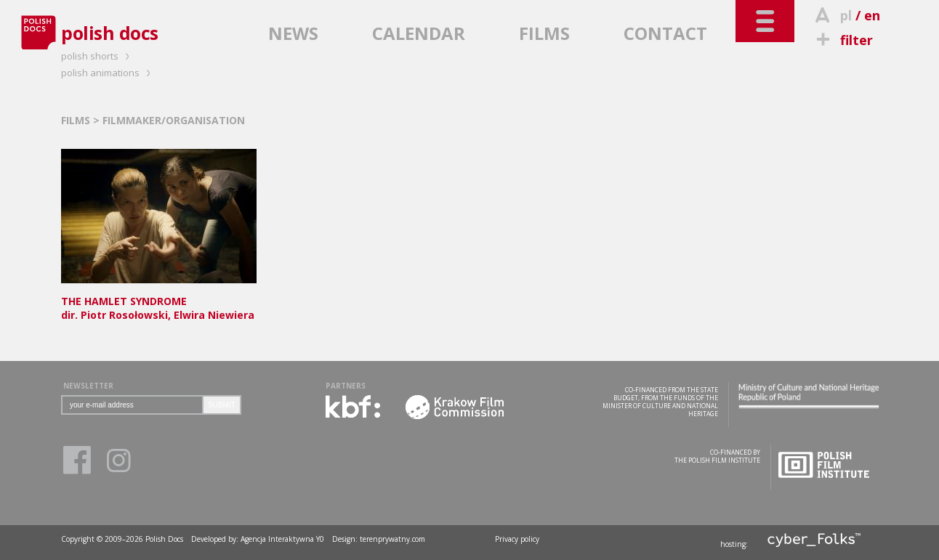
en (872, 15)
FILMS (544, 33)
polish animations (108, 73)
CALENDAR (419, 33)
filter (842, 40)
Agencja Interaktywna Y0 (282, 539)
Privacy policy (517, 539)
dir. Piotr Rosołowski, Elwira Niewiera (159, 301)
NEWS (293, 33)
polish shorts (97, 56)
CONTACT (665, 33)
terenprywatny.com (392, 539)
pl (846, 15)
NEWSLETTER (88, 386)
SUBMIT (222, 405)
